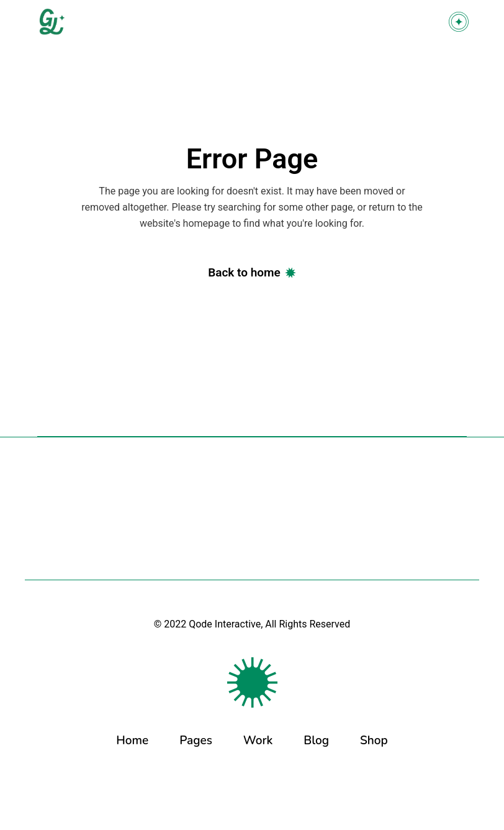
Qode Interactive (225, 624)
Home (132, 741)
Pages (196, 741)
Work (258, 741)
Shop (374, 741)
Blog (316, 741)
